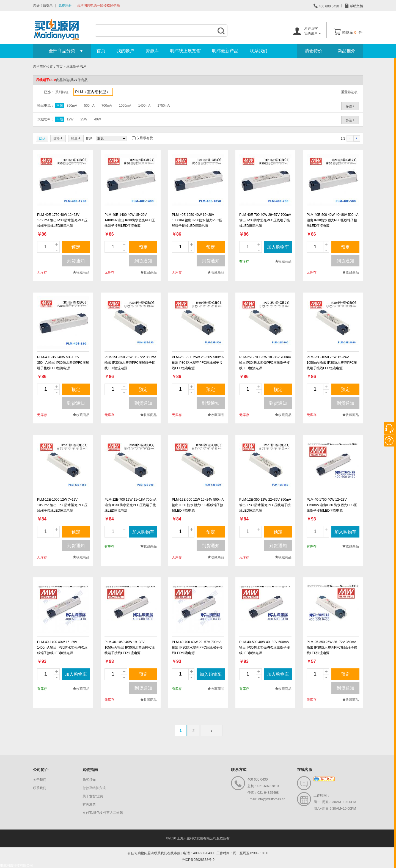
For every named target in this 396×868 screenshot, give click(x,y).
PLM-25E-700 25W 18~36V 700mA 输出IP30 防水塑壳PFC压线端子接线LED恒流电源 (265, 363)
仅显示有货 (145, 138)
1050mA (125, 106)
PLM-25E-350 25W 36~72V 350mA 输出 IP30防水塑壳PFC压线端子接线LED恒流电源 (130, 363)
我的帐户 (125, 51)
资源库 (152, 51)
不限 (60, 106)
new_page (63, 180)
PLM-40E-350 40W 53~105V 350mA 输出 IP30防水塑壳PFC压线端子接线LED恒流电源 (63, 363)
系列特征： (64, 92)
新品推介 (346, 51)
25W (84, 119)
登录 (50, 5)
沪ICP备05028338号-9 (198, 860)
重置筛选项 (349, 92)
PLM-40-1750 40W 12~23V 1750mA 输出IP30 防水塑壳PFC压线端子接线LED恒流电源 (332, 505)
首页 (101, 51)
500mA (89, 106)
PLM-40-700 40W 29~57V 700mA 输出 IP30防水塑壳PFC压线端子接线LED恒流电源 (197, 647)
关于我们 (40, 780)
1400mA (145, 106)
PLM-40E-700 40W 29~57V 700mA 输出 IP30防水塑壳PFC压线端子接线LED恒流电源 (265, 220)
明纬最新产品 (225, 51)
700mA (107, 106)
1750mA (164, 106)
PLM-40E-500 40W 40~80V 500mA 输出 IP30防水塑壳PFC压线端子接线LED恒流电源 (332, 220)
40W (97, 119)
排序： (91, 138)
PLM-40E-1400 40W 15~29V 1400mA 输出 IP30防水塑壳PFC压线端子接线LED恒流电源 (130, 220)
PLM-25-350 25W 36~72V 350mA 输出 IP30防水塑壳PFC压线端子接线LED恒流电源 (332, 647)
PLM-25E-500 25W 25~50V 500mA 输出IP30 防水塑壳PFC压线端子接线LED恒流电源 (198, 363)
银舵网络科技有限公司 (16, 866)
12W (70, 119)
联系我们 (258, 51)
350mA (72, 106)
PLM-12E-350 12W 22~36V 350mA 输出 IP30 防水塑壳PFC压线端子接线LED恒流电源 (265, 505)
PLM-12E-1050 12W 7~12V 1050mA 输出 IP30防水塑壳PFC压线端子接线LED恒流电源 (62, 505)
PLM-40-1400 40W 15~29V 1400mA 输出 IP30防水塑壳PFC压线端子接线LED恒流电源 (62, 647)
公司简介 (41, 770)
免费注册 (65, 5)
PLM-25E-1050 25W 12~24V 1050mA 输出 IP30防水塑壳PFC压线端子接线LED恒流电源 (332, 363)
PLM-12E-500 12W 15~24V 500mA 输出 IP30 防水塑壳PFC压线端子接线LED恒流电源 (198, 505)
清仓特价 (313, 51)
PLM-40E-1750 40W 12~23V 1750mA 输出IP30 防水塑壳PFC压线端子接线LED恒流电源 (62, 220)
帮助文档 (356, 6)
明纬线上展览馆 (185, 51)
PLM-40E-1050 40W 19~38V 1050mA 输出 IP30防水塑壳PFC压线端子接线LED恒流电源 (197, 220)
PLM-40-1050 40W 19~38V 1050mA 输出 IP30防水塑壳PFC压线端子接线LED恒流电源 (130, 647)
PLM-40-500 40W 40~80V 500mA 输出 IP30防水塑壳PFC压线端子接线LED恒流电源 (265, 647)
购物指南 (90, 770)
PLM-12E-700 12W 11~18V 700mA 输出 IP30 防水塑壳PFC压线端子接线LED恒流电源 (130, 505)
